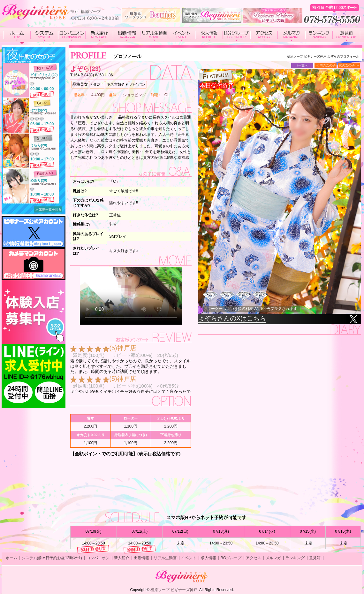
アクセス (254, 558)
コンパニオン (98, 558)
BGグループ (231, 558)
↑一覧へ (302, 65)
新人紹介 (122, 558)
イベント (189, 558)
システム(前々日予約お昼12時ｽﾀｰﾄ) (52, 558)
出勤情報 (141, 558)
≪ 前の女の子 (326, 65)
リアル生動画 (165, 558)
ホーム (11, 558)
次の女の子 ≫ (349, 65)
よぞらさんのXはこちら (232, 318)
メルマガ (273, 558)
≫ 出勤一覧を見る (48, 209)
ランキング (295, 558)
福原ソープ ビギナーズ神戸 (174, 590)
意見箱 (315, 558)
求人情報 (209, 558)
